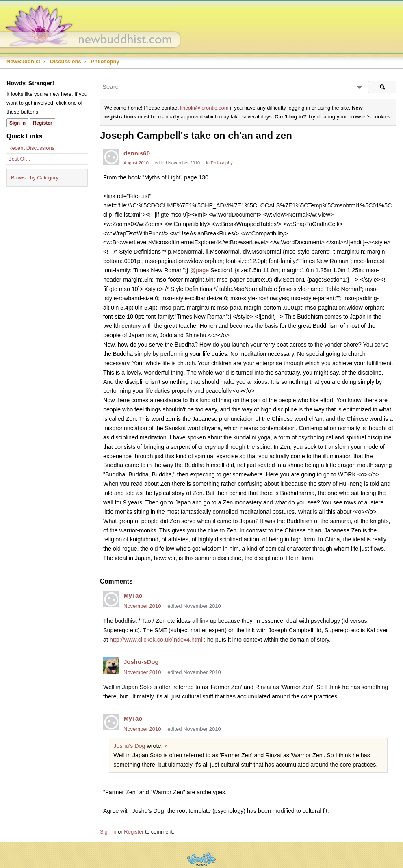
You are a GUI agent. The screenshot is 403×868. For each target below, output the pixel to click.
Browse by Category (35, 178)
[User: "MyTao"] (111, 599)
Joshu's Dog (129, 746)
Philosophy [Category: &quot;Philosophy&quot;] (222, 163)
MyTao (133, 596)
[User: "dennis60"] (111, 157)
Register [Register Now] (43, 123)
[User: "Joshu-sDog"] (111, 666)
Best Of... (19, 159)
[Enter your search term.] (233, 87)
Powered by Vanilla (201, 859)
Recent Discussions (31, 148)
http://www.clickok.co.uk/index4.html (156, 640)
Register (134, 832)
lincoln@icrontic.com (204, 108)
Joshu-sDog (141, 662)
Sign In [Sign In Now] (17, 123)
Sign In (108, 832)
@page (199, 270)
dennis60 (137, 153)
